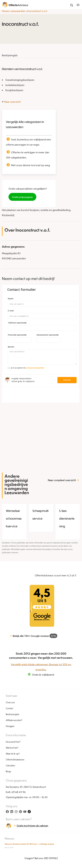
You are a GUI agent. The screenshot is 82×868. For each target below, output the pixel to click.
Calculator (11, 765)
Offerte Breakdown (15, 760)
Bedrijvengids (12, 714)
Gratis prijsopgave (22, 197)
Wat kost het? (12, 748)
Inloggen (10, 726)
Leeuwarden (18, 11)
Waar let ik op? (13, 754)
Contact (9, 708)
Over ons (10, 702)
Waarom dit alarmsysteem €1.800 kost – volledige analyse (29, 844)
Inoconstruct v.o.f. (37, 11)
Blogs (8, 771)
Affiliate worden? (14, 720)
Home (5, 11)
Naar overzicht (13, 102)
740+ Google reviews (34, 636)
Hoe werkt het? (13, 742)
